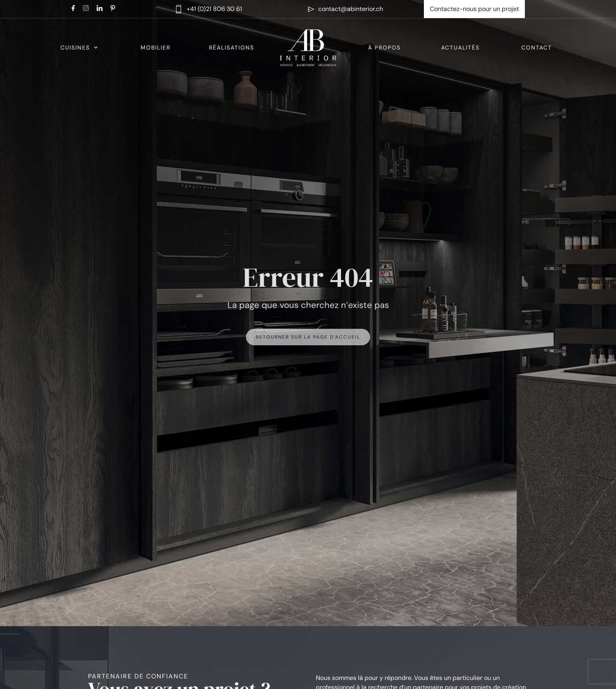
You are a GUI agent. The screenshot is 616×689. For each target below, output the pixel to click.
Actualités (460, 48)
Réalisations (232, 48)
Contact (537, 48)
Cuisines (79, 48)
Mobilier (156, 48)
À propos (384, 48)
